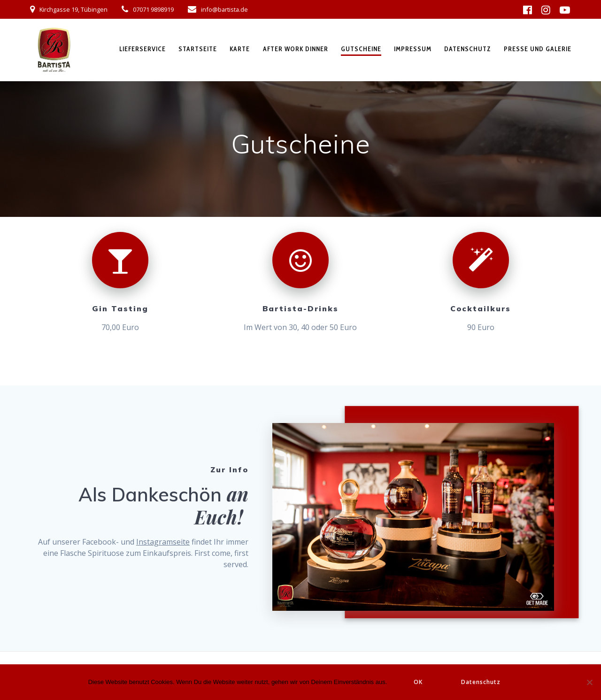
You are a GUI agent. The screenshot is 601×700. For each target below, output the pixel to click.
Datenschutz (468, 49)
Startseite (198, 49)
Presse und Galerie (538, 49)
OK (418, 682)
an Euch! (221, 505)
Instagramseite (163, 542)
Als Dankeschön (153, 494)
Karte (240, 49)
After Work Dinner (296, 49)
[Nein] (589, 682)
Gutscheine (361, 49)
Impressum (413, 49)
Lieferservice (143, 49)
